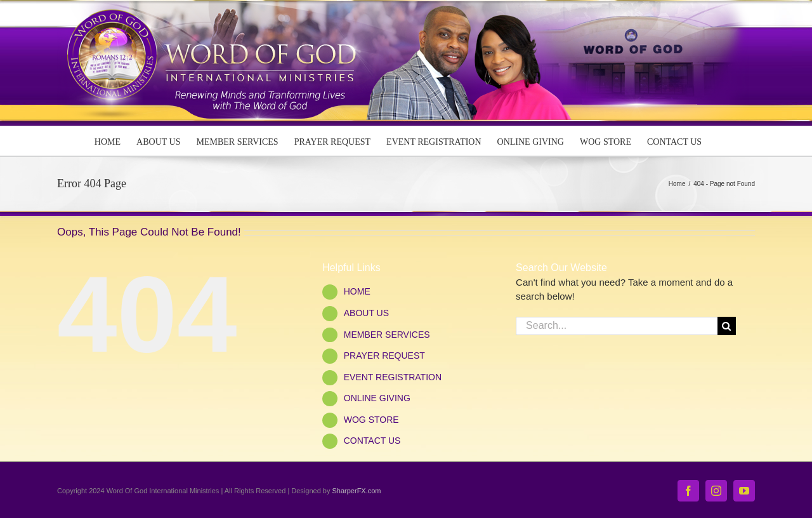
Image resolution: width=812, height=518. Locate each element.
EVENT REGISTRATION (393, 377)
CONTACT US (372, 441)
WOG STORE (371, 420)
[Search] (727, 326)
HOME (357, 291)
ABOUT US (366, 313)
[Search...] (617, 326)
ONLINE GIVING (377, 398)
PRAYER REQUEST (384, 355)
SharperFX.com (357, 491)
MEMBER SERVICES (387, 335)
